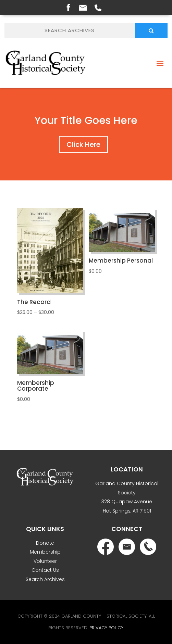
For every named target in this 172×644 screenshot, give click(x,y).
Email (83, 8)
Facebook (68, 7)
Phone (98, 8)
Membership (45, 552)
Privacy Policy (106, 628)
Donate (45, 543)
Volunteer (45, 561)
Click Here (83, 144)
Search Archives (45, 579)
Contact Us (45, 570)
